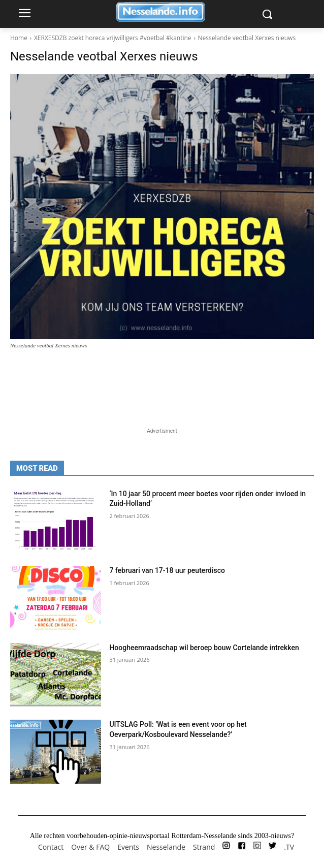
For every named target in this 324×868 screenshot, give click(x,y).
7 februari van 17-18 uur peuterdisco (167, 570)
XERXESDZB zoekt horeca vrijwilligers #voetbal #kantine (113, 38)
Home (19, 38)
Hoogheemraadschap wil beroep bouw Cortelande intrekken (204, 648)
